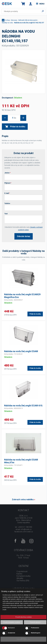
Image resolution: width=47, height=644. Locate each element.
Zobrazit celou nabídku (23, 499)
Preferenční (35, 628)
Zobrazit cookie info (23, 639)
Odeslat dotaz (24, 236)
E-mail (7, 193)
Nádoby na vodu (7, 23)
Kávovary (14, 20)
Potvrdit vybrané (35, 622)
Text (6, 214)
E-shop (7, 20)
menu (40, 4)
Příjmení (8, 183)
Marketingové (36, 633)
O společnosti (22, 571)
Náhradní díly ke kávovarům (28, 20)
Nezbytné (11, 628)
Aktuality (20, 578)
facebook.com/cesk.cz (24, 532)
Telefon (7, 203)
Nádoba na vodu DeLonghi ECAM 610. (23, 406)
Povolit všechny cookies (23, 617)
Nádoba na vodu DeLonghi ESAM (21, 351)
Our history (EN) (23, 581)
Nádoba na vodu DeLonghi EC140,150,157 (29, 23)
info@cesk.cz (26, 529)
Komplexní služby (23, 576)
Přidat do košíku (15, 127)
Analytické (12, 633)
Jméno (7, 173)
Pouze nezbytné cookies (12, 622)
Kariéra (19, 574)
